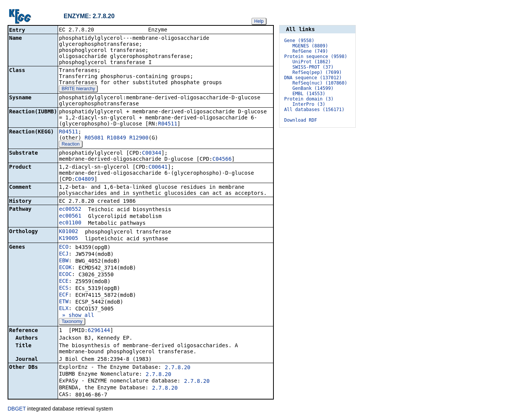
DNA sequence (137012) (313, 78)
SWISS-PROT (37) (313, 67)
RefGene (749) (310, 51)
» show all (76, 316)
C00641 (158, 168)
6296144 (99, 331)
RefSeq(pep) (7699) (317, 72)
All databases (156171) (314, 110)
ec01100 (70, 223)
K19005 (68, 239)
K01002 (68, 232)
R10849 (117, 138)
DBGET (17, 409)
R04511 (168, 124)
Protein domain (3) (309, 99)
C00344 (152, 154)
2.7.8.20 (178, 368)
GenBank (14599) (313, 88)
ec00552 (70, 210)
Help (259, 21)
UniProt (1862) (312, 62)
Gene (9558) (299, 41)
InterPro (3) (309, 104)
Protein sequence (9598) (316, 56)
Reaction (70, 145)
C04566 (222, 160)
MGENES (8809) (310, 46)
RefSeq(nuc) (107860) (320, 83)
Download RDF (301, 120)
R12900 (139, 138)
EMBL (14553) (309, 94)
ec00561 (70, 216)
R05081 (94, 138)
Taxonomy (72, 322)
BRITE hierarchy (78, 89)
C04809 (85, 180)
